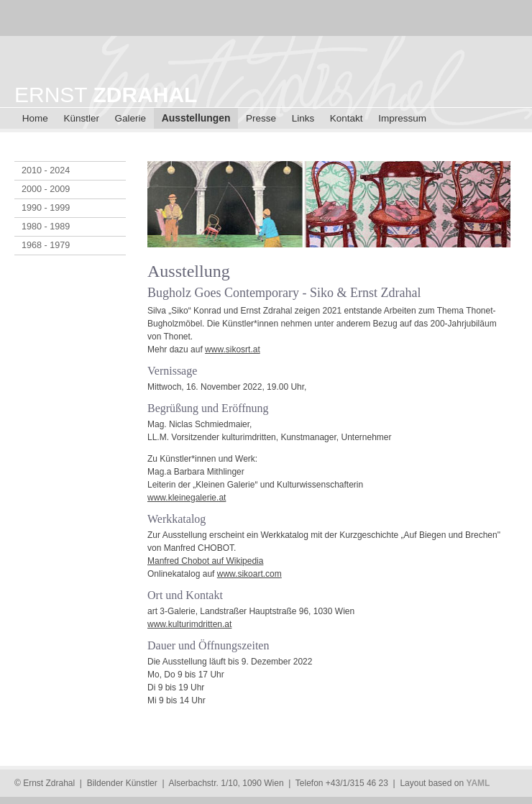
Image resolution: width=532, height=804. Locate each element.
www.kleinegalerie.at (187, 498)
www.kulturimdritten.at (189, 624)
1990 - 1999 (46, 208)
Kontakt (347, 118)
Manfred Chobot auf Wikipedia (205, 561)
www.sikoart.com (249, 574)
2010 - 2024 (46, 170)
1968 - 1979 (46, 245)
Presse (261, 118)
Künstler (81, 118)
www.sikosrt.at (233, 350)
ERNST (106, 95)
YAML (478, 783)
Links (303, 118)
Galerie (131, 118)
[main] (332, 446)
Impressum (402, 118)
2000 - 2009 (46, 189)
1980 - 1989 (46, 227)
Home (35, 118)
